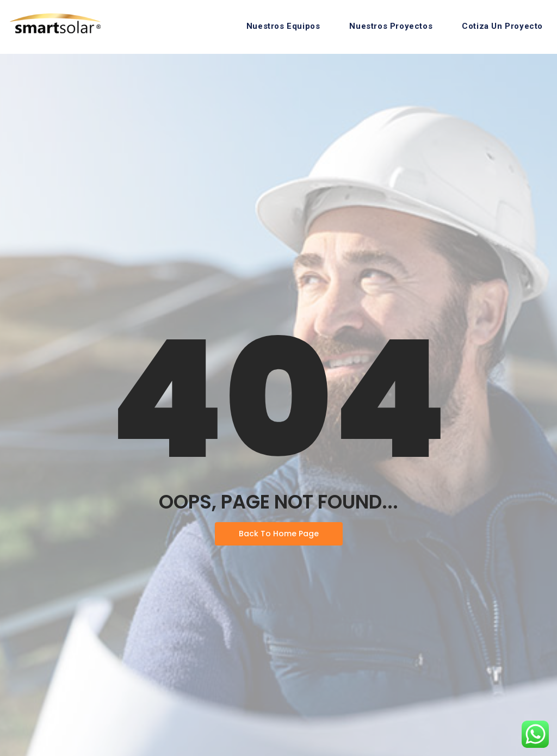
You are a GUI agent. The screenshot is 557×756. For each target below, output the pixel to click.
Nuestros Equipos (283, 26)
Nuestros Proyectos (391, 26)
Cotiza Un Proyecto (502, 26)
